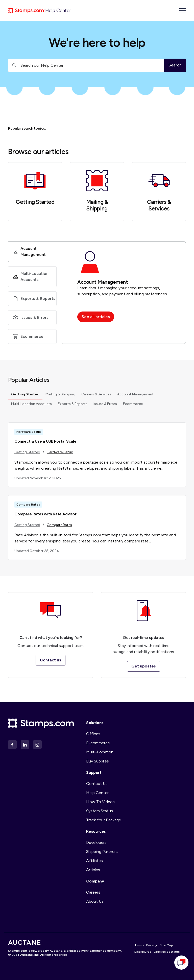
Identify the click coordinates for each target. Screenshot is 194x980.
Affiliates (94, 861)
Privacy (152, 945)
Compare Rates (59, 526)
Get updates (144, 666)
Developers (96, 842)
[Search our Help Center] (86, 65)
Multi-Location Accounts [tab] (31, 405)
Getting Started (35, 202)
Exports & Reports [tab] (73, 405)
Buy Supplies (98, 761)
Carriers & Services (159, 206)
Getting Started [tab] (25, 396)
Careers (93, 892)
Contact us (51, 660)
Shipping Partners (102, 852)
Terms (139, 945)
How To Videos (100, 802)
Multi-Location (100, 752)
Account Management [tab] (135, 396)
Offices (93, 734)
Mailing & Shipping (97, 206)
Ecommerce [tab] (133, 405)
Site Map (166, 945)
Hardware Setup (60, 454)
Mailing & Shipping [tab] (60, 396)
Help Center (97, 793)
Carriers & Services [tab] (96, 396)
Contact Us (97, 784)
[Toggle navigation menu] (183, 10)
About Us (95, 901)
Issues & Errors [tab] (105, 405)
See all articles (96, 317)
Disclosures (143, 952)
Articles (93, 870)
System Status (100, 811)
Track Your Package (104, 820)
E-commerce (98, 743)
